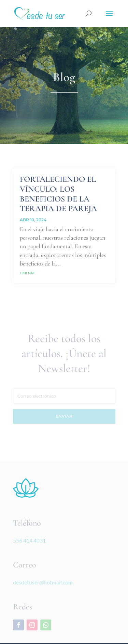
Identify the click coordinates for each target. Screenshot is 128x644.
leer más (27, 272)
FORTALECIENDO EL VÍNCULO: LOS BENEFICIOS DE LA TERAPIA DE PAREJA (58, 194)
